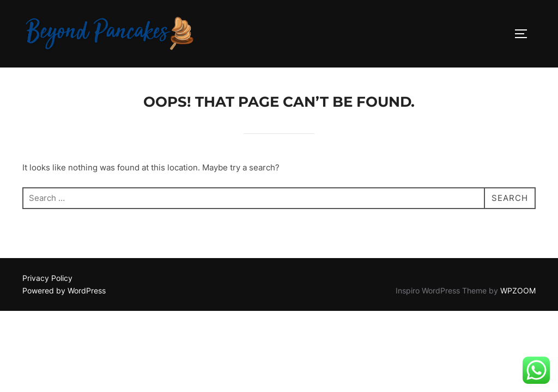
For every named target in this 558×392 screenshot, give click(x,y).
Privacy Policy (47, 278)
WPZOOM (518, 290)
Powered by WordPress (64, 290)
